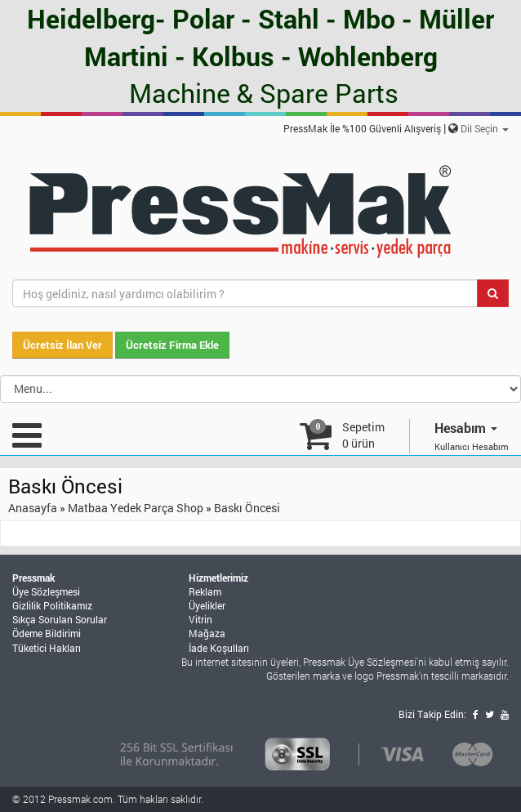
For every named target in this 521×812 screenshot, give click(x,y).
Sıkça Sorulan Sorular (60, 619)
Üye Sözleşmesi (46, 591)
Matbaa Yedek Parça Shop (136, 508)
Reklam (205, 591)
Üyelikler (207, 605)
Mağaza (207, 633)
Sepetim (363, 435)
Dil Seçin (485, 128)
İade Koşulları (219, 648)
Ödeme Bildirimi (47, 633)
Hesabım (466, 428)
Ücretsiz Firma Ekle (172, 345)
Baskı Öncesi (247, 508)
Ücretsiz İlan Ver (62, 345)
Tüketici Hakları (47, 648)
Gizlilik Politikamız (52, 605)
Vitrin (200, 619)
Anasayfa (33, 508)
